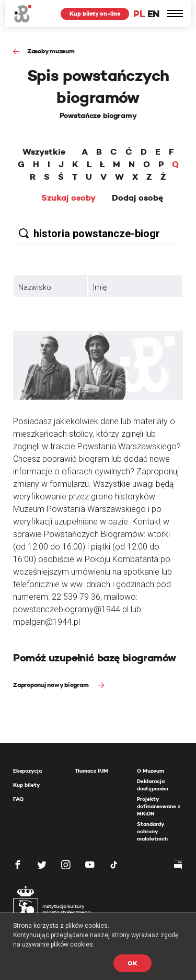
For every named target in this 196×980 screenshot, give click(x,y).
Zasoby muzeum (51, 51)
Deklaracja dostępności (153, 785)
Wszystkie (44, 152)
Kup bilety (26, 785)
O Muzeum (151, 771)
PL (139, 14)
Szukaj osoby (68, 198)
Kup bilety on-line (95, 14)
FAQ (18, 799)
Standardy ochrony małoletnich (152, 831)
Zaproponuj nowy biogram (51, 685)
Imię (100, 287)
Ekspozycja (27, 771)
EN (153, 14)
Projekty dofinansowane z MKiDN (159, 806)
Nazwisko (35, 287)
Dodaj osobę (137, 198)
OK (132, 963)
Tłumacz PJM (91, 771)
